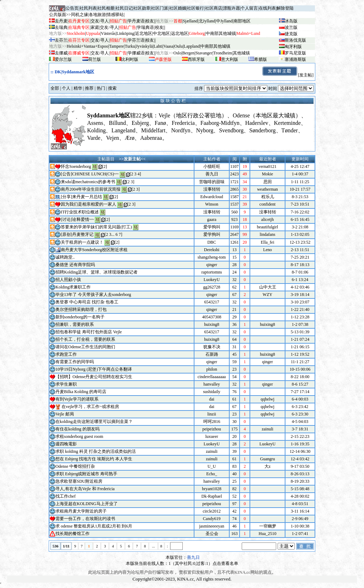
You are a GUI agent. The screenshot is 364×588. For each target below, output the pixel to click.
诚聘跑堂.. (65, 257)
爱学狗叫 (212, 227)
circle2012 (212, 511)
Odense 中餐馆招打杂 (75, 466)
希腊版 (261, 59)
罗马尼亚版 (295, 53)
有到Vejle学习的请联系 (77, 399)
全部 (55, 88)
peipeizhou (212, 429)
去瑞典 (61, 27)
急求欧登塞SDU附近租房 (79, 481)
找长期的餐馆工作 (73, 534)
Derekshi (212, 250)
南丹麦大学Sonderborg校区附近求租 (94, 250)
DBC (212, 242)
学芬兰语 (136, 40)
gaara (212, 219)
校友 (150, 21)
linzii (212, 414)
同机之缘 (80, 15)
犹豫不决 (212, 347)
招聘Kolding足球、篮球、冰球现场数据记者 (97, 272)
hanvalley (212, 384)
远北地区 (180, 33)
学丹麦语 (136, 21)
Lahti (158, 46)
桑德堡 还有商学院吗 (75, 265)
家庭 (95, 27)
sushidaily (212, 392)
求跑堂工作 (66, 354)
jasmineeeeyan (212, 526)
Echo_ (212, 474)
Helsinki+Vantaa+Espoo (88, 46)
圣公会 (212, 534)
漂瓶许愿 (231, 8)
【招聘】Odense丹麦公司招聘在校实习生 (94, 377)
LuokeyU (212, 280)
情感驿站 (115, 15)
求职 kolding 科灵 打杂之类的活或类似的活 (96, 451)
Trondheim (223, 53)
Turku (130, 46)
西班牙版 (196, 59)
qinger (212, 265)
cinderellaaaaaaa (212, 377)
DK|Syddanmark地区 (74, 72)
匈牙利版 (293, 47)
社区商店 (214, 8)
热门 (101, 88)
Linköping (125, 33)
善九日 (212, 174)
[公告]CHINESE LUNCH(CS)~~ (90, 174)
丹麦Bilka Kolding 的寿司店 (81, 392)
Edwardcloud (212, 197)
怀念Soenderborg (76, 166)
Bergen (188, 53)
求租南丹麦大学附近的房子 (81, 511)
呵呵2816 (212, 422)
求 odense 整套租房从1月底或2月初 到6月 (94, 526)
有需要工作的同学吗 (75, 362)
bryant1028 (212, 489)
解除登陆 (285, 8)
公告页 (72, 8)
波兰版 (291, 27)
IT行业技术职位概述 (80, 212)
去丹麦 (61, 21)
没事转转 (212, 189)
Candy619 (212, 519)
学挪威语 (136, 53)
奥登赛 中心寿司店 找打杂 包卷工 (87, 302)
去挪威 (61, 53)
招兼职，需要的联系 (75, 324)
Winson (212, 204)
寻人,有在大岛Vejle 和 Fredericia (85, 489)
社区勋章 (142, 8)
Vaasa (168, 46)
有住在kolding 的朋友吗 (77, 429)
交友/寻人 (100, 21)
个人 (66, 88)
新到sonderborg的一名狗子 (80, 317)
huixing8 (212, 324)
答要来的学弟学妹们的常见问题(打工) (96, 227)
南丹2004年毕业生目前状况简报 (91, 189)
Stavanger (204, 53)
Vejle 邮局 (65, 414)
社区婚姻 (178, 8)
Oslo (178, 53)
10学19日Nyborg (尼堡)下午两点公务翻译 (94, 369)
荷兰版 (95, 59)
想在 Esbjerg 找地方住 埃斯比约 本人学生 (94, 459)
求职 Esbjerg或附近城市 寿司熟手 (86, 474)
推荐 (89, 88)
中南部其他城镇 (215, 46)
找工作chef (66, 496)
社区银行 (196, 8)
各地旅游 (97, 15)
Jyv (144, 46)
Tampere (117, 46)
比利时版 (130, 59)
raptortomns (212, 272)
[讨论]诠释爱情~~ (77, 219)
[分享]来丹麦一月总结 (81, 197)
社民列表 (88, 8)
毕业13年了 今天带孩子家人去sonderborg (93, 295)
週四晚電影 (66, 444)
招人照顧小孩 (68, 280)
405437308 (212, 317)
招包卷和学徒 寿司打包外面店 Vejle (89, 332)
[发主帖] (288, 75)
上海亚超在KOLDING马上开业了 (87, 504)
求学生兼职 (66, 384)
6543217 (212, 302)
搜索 (112, 88)
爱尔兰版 (63, 59)
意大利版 (230, 59)
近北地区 (144, 33)
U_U (212, 466)
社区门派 (160, 8)
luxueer (212, 436)
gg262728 (212, 287)
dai (212, 399)
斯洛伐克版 (295, 40)
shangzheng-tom (212, 257)
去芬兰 (61, 40)
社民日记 (124, 8)
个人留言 (249, 8)
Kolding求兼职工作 (73, 287)
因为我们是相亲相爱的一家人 (89, 204)
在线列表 (267, 8)
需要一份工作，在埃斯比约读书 (85, 519)
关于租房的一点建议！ (82, 242)
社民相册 (106, 8)
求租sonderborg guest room (79, 436)
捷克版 (291, 34)
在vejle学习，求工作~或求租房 (90, 407)
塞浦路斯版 (295, 59)
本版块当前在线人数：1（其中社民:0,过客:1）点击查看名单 (182, 563)
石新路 (212, 354)
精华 (78, 88)
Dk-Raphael (212, 496)
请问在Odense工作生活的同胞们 (85, 347)
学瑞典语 (145, 27)
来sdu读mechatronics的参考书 (88, 182)
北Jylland (207, 21)
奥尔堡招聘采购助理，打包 (81, 309)
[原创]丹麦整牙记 (77, 234)
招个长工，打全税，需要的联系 (85, 339)
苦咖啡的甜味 (212, 182)
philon (212, 369)
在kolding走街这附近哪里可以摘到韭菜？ (94, 422)
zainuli (212, 451)
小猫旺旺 (212, 166)
